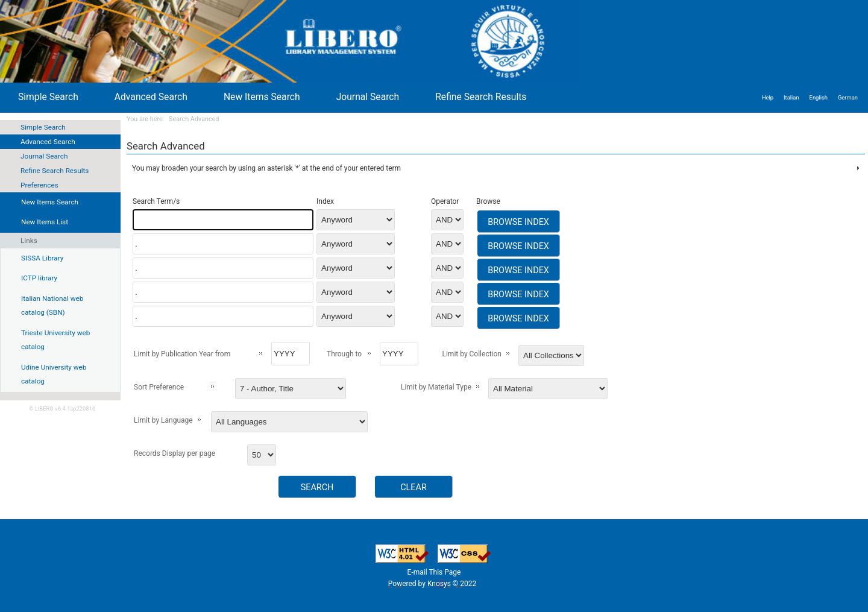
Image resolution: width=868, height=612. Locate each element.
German (848, 97)
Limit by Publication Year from (182, 354)
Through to (344, 354)
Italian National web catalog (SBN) (52, 306)
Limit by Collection (472, 354)
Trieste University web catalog (55, 340)
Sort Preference (159, 387)
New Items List (45, 222)
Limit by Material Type (436, 387)
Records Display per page (175, 453)
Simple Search (43, 127)
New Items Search (262, 97)
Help (768, 97)
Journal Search (44, 156)
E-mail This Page (434, 572)
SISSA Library (42, 258)
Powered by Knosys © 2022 (433, 584)
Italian (791, 97)
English (819, 97)
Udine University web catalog (54, 374)
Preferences (39, 185)
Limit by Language (163, 420)
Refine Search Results (55, 171)
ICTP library (39, 278)
